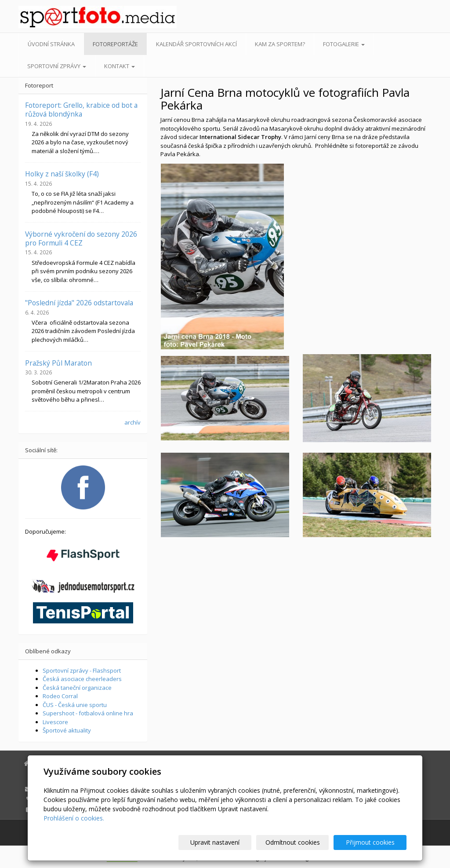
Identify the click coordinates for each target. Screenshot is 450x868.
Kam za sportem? (280, 44)
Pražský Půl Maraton (58, 363)
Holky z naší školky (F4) (62, 174)
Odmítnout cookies (301, 842)
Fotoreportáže (115, 44)
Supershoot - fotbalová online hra (88, 713)
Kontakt (120, 66)
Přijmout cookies (373, 842)
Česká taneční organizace (77, 688)
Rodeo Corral (60, 696)
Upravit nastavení (229, 842)
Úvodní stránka (51, 44)
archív (132, 422)
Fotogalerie (344, 44)
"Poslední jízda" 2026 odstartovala (79, 303)
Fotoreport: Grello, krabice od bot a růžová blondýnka (81, 110)
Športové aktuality (67, 730)
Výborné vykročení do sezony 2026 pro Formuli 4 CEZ (81, 238)
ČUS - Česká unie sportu (75, 705)
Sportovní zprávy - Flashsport (82, 670)
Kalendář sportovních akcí (196, 44)
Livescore (55, 722)
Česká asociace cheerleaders (82, 679)
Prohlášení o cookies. (74, 818)
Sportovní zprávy (57, 66)
